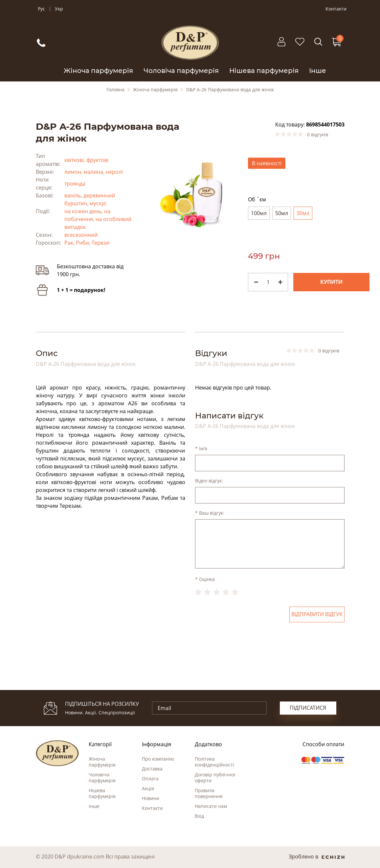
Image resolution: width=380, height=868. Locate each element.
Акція (148, 788)
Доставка (152, 769)
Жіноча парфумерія (98, 71)
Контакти (336, 9)
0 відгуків (318, 135)
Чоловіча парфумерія (181, 71)
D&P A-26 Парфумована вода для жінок (230, 90)
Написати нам (211, 806)
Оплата (150, 779)
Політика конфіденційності (214, 762)
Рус (41, 9)
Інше (318, 71)
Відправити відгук (317, 614)
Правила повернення (209, 793)
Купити (331, 282)
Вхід (199, 816)
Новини (151, 798)
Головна (115, 90)
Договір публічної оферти (215, 778)
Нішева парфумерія (264, 71)
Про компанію (158, 759)
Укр (59, 9)
